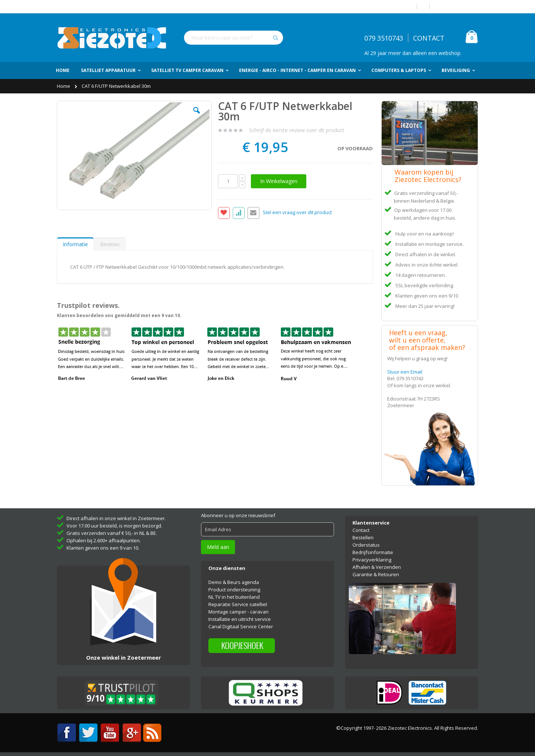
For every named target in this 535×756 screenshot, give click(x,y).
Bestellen (363, 537)
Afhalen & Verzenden (377, 567)
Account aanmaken (457, 6)
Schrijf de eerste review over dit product (297, 130)
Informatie (75, 244)
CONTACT (429, 38)
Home (64, 86)
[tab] (75, 244)
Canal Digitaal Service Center (241, 626)
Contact (361, 530)
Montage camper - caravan (238, 612)
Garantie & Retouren (376, 574)
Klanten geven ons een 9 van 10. (103, 548)
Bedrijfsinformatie (373, 552)
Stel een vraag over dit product (297, 213)
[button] (197, 116)
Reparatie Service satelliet (238, 604)
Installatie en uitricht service (240, 619)
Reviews (110, 244)
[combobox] (234, 38)
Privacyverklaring (372, 560)
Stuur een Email (405, 372)
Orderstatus (366, 545)
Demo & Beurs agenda (234, 582)
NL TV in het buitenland (234, 597)
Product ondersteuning (234, 590)
